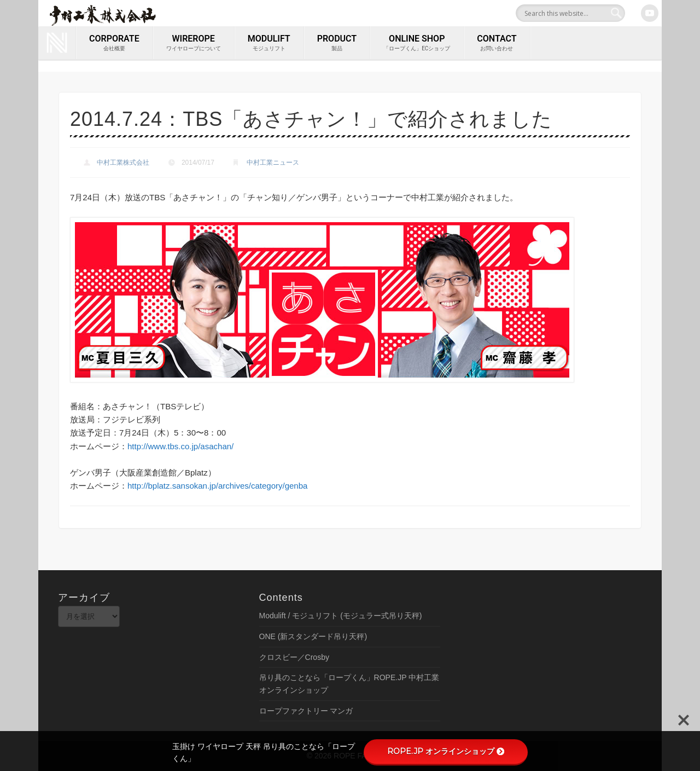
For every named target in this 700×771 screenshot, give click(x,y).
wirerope (194, 43)
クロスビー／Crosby (294, 657)
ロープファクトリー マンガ (306, 711)
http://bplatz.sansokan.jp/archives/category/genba (217, 486)
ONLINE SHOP (417, 43)
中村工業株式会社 (123, 163)
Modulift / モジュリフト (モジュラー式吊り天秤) (341, 616)
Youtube (650, 13)
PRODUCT (337, 43)
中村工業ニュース (273, 163)
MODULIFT (269, 43)
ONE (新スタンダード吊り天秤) (313, 636)
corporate (114, 43)
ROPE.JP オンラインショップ (446, 751)
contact (497, 43)
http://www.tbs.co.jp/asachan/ (180, 446)
